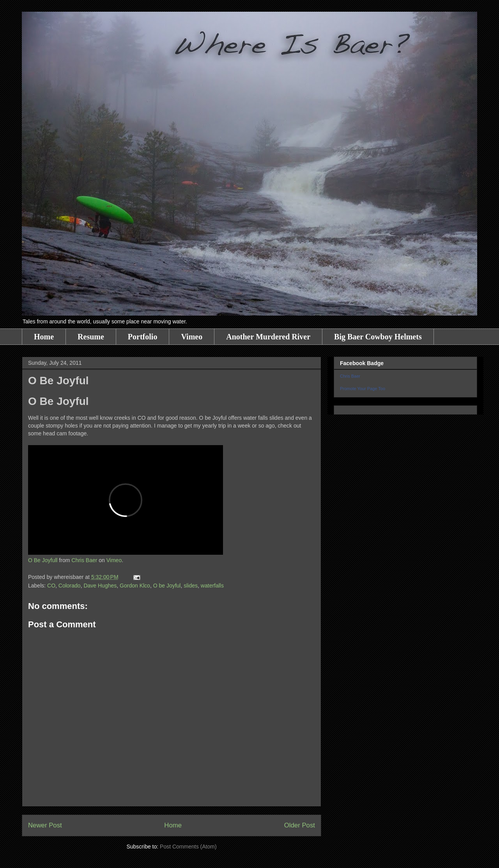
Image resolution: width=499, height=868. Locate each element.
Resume (91, 337)
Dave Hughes (100, 586)
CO (51, 586)
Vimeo (192, 337)
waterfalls (212, 586)
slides (191, 586)
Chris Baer (84, 560)
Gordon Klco (135, 586)
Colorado (70, 586)
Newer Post (45, 825)
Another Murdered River (268, 337)
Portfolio (143, 337)
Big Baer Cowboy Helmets (378, 337)
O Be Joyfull (43, 560)
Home (44, 337)
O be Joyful (167, 586)
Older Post (300, 825)
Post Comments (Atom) (188, 847)
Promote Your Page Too (363, 389)
